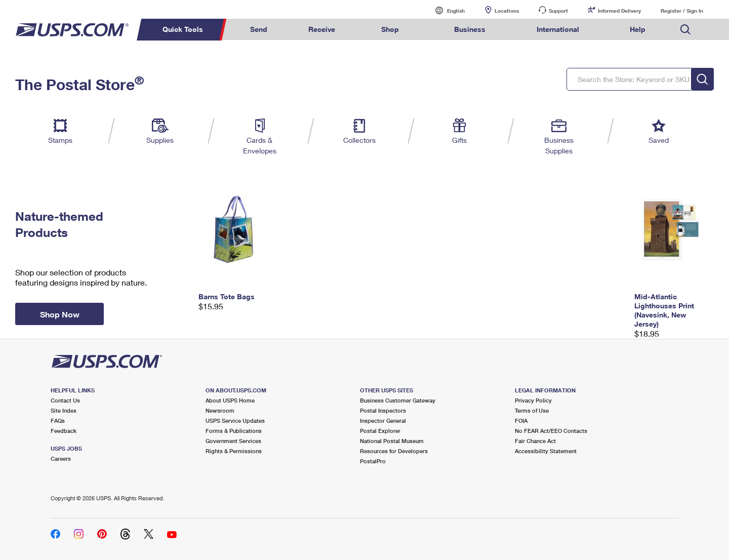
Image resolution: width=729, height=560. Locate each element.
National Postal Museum (392, 441)
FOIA (521, 421)
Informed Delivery (619, 11)
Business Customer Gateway (398, 400)
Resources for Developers (394, 451)
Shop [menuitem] (390, 29)
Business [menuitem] (470, 29)
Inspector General (383, 421)
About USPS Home (230, 400)
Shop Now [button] (60, 314)
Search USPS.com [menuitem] (685, 30)
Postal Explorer (380, 431)
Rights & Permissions (234, 451)
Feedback (64, 431)
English (445, 10)
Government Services (233, 441)
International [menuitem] (558, 29)
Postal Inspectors (383, 410)
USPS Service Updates (235, 421)
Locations (507, 11)
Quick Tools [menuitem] (183, 29)
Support (558, 11)
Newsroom (220, 410)
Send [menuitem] (259, 29)
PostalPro (373, 461)
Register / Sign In (682, 11)
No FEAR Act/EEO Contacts (551, 431)
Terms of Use (532, 410)
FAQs (58, 421)
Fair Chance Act (535, 441)
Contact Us (65, 400)
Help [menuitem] (638, 29)
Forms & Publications (234, 431)
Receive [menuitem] (322, 29)
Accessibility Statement (546, 451)
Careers (61, 458)
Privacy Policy (533, 400)
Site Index (64, 410)
